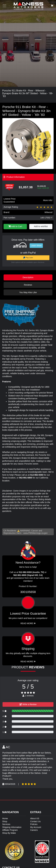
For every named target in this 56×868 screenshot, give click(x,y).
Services (6, 824)
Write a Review (28, 704)
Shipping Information (12, 827)
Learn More (36, 246)
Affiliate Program (10, 830)
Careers (34, 830)
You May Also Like (28, 292)
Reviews (28, 285)
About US (35, 818)
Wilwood (48, 212)
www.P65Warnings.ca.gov (35, 533)
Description (28, 277)
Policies (34, 824)
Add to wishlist (41, 226)
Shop (5, 821)
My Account (36, 827)
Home (5, 818)
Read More (28, 623)
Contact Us (35, 821)
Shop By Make (9, 833)
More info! (48, 200)
